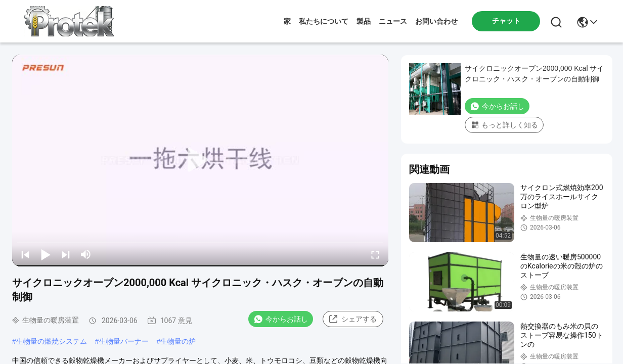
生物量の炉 (178, 341)
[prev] (25, 254)
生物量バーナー (124, 341)
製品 (364, 21)
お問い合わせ (436, 21)
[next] (66, 254)
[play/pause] (46, 254)
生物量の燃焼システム (52, 341)
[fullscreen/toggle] (375, 254)
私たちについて (324, 21)
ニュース (393, 21)
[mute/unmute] (86, 254)
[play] (200, 160)
